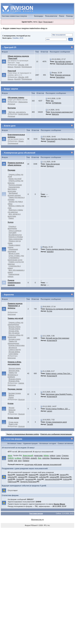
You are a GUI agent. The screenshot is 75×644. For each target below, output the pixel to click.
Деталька (11, 104)
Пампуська (12, 482)
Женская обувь (14, 371)
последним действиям (33, 464)
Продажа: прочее (15, 389)
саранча (53, 477)
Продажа (11, 170)
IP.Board (34, 525)
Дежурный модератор (65, 64)
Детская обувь (14, 331)
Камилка (32, 475)
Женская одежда (15, 368)
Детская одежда (14, 329)
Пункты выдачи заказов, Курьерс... (59, 249)
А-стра (49, 311)
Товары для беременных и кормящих (13, 375)
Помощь (70, 16)
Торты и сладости (15, 231)
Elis (52, 101)
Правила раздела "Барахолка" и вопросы (15, 306)
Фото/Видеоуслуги (15, 235)
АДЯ (27, 65)
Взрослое (12, 410)
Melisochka (64, 477)
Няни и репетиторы (15, 239)
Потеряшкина (27, 67)
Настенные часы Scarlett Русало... (59, 394)
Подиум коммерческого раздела (14, 283)
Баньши (11, 67)
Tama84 (50, 424)
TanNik (10, 461)
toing (20, 461)
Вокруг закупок (11, 89)
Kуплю (11, 403)
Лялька (21, 141)
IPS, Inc (47, 525)
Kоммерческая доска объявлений (20, 153)
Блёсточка (12, 314)
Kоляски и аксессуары (16, 345)
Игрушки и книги (14, 339)
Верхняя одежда (14, 327)
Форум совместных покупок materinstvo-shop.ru (25, 28)
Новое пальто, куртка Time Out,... (59, 373)
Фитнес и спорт (14, 253)
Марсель (55, 114)
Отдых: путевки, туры (16, 256)
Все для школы (14, 333)
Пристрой (12, 71)
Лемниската (23, 102)
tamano (63, 475)
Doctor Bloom (59, 504)
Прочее (11, 412)
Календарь (39, 16)
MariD (10, 475)
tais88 (10, 479)
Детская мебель (14, 352)
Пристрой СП (10, 47)
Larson (49, 411)
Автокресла (13, 348)
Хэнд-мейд (12, 233)
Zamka (19, 479)
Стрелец (65, 455)
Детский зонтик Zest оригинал (58, 338)
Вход (40, 22)
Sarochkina (60, 77)
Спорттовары (13, 354)
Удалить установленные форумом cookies (23, 434)
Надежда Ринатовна (28, 482)
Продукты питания (15, 185)
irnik (15, 461)
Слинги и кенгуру (15, 350)
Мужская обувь (14, 381)
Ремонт (11, 218)
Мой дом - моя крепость (17, 112)
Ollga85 (42, 475)
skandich (50, 252)
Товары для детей (15, 318)
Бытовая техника (15, 393)
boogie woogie (23, 114)
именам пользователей (52, 464)
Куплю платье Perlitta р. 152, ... (58, 409)
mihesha (11, 477)
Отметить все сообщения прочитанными (56, 434)
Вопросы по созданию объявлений (59, 309)
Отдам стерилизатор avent (56, 422)
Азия (39, 479)
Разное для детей (15, 179)
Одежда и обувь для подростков (15, 336)
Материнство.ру (37, 519)
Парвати (26, 461)
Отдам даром (13, 418)
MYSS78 (53, 475)
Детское (11, 408)
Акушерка (29, 479)
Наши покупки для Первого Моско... (60, 139)
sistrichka (46, 458)
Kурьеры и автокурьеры (12, 228)
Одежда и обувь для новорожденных (15, 324)
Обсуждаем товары (16, 97)
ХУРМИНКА (57, 103)
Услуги (11, 222)
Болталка (12, 108)
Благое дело (10, 126)
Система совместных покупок (15, 16)
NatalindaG (20, 475)
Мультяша (65, 458)
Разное (11, 397)
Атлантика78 (52, 340)
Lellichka (42, 477)
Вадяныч (50, 166)
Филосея (17, 67)
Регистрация (48, 22)
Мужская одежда (15, 379)
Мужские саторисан (63, 75)
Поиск (62, 16)
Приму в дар (13, 424)
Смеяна (21, 383)
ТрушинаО (51, 141)
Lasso (59, 455)
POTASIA (26, 458)
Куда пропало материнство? (62, 112)
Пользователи (51, 16)
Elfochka (21, 65)
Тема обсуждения (53, 164)
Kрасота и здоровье (16, 237)
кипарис (21, 477)
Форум (27, 525)
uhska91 (34, 458)
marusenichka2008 (52, 479)
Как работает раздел (63, 61)
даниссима (38, 455)
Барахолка (9, 295)
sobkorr (52, 455)
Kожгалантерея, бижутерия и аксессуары (14, 189)
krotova (66, 479)
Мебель (11, 395)
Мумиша (32, 477)
